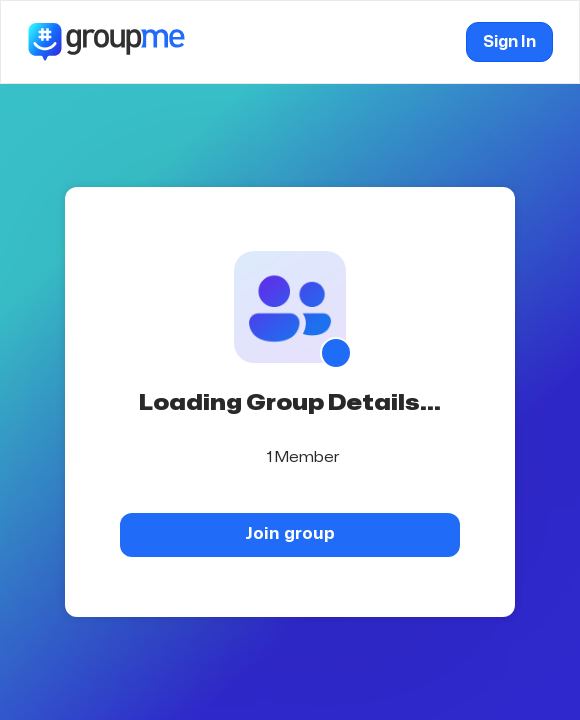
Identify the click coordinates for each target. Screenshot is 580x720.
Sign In (509, 42)
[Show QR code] (336, 353)
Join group (290, 533)
